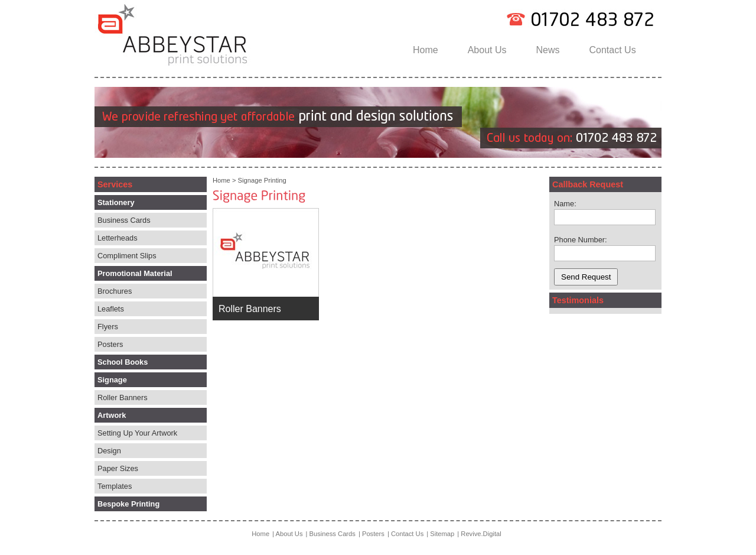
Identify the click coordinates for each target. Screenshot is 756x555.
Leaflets (111, 309)
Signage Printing (262, 180)
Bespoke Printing (128, 504)
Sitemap (442, 534)
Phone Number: (581, 240)
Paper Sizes (118, 468)
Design (109, 451)
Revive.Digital (481, 534)
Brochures (115, 291)
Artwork (112, 415)
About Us (487, 50)
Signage (112, 380)
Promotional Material (135, 273)
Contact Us (613, 50)
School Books (123, 362)
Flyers (108, 327)
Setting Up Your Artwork (137, 433)
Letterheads (118, 238)
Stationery (116, 202)
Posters (110, 344)
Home (426, 50)
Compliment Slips (127, 256)
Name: (565, 204)
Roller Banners (123, 397)
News (548, 50)
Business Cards (124, 220)
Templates (115, 486)
